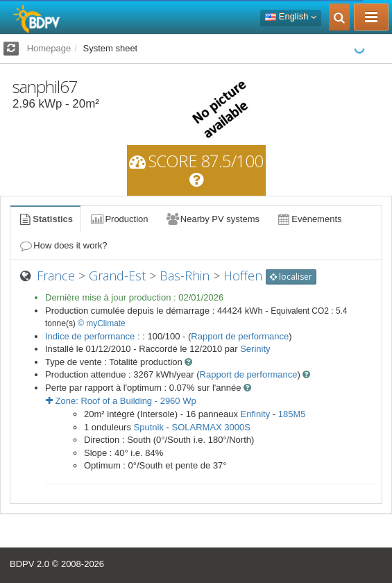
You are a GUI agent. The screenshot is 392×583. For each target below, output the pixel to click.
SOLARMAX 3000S (211, 427)
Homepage (49, 48)
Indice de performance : (94, 336)
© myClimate (102, 323)
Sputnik (149, 427)
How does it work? (63, 245)
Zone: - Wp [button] (121, 401)
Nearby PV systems (212, 219)
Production (119, 219)
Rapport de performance (240, 336)
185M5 (292, 414)
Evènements (309, 219)
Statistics (45, 219)
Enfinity (256, 414)
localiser (291, 277)
